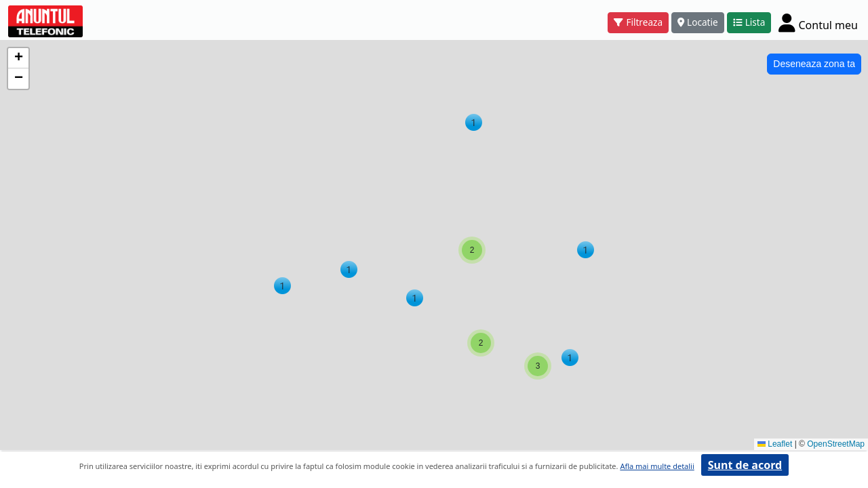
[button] (349, 269)
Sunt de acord (745, 465)
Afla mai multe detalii (657, 466)
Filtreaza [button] (638, 22)
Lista (749, 22)
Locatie (698, 22)
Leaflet (775, 444)
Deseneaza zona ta (814, 64)
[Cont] (818, 22)
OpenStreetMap (836, 444)
